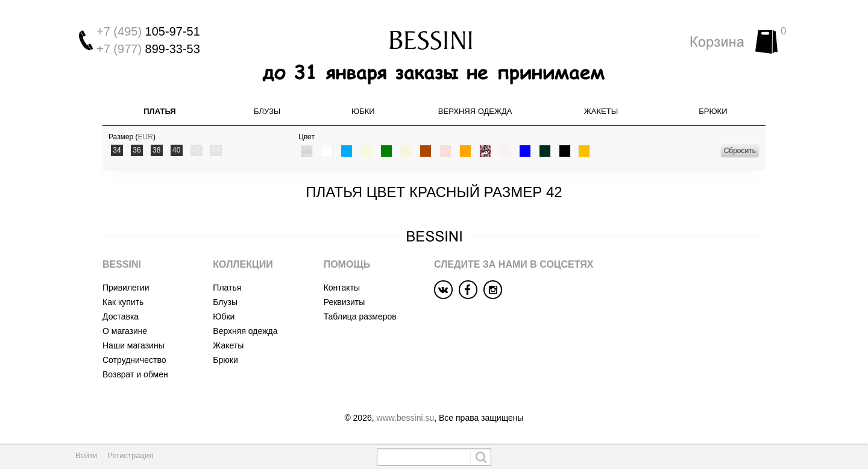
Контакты (342, 288)
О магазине (125, 331)
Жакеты (601, 111)
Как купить (123, 302)
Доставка (121, 316)
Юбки (363, 111)
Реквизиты (344, 302)
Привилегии (126, 288)
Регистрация (130, 455)
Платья (159, 111)
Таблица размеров (360, 316)
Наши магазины (134, 345)
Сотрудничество (134, 360)
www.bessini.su (406, 418)
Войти (86, 455)
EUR (146, 137)
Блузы (267, 111)
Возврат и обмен (135, 374)
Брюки (713, 111)
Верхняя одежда (475, 111)
